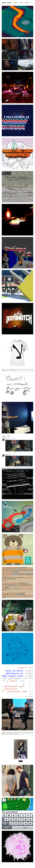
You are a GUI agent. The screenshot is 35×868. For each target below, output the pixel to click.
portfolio (5, 865)
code (32, 3)
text (21, 3)
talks (27, 3)
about (16, 3)
